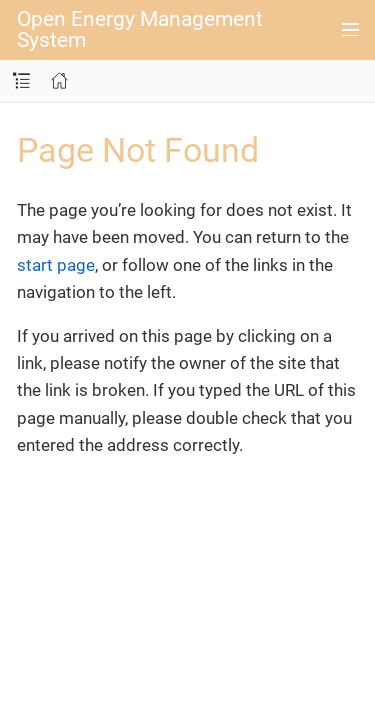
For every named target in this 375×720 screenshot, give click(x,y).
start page (56, 265)
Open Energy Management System (140, 30)
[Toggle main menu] (350, 30)
